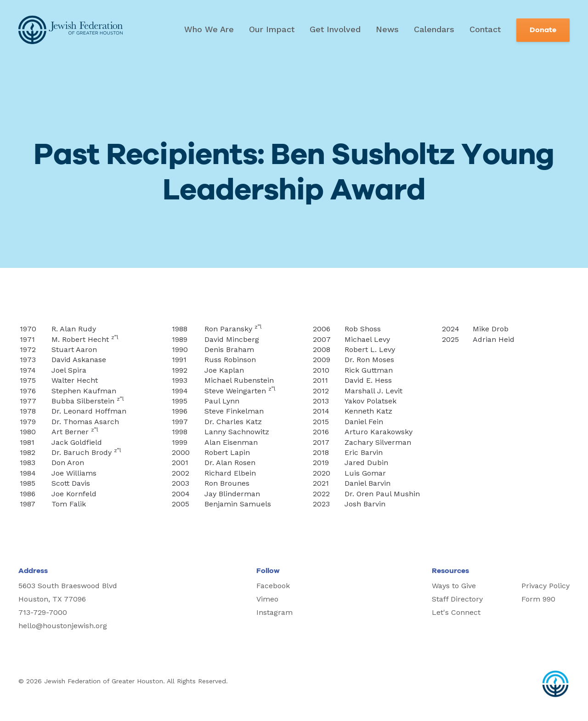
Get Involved (335, 29)
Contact (485, 29)
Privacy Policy (546, 586)
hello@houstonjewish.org (63, 626)
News (387, 29)
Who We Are (209, 29)
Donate (543, 30)
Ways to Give (454, 586)
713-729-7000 (43, 612)
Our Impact (272, 29)
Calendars (434, 29)
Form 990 (538, 599)
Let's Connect (456, 612)
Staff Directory (457, 599)
